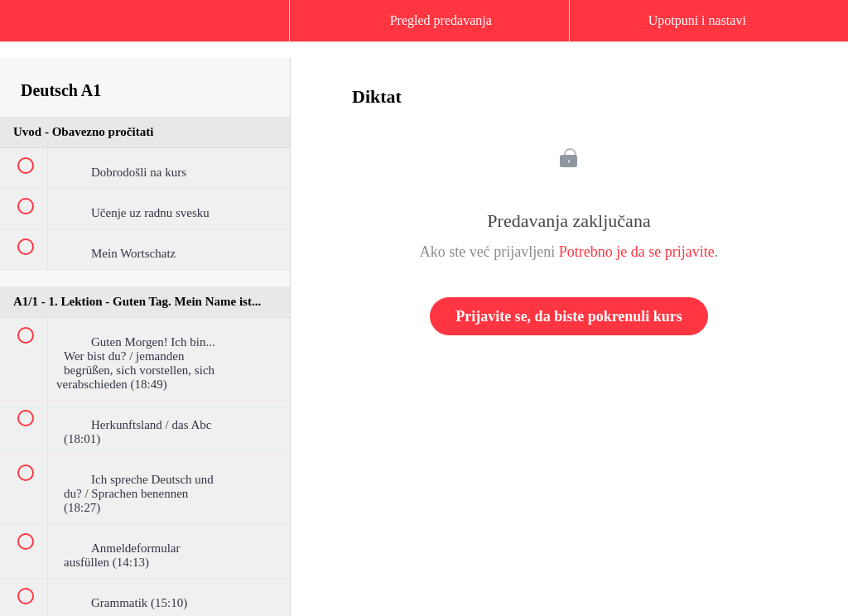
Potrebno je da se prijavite (637, 252)
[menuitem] (145, 37)
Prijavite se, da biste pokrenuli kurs (569, 316)
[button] (29, 29)
